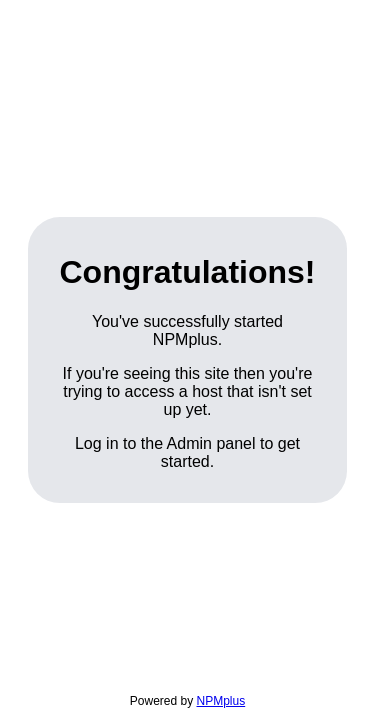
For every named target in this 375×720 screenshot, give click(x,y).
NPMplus (221, 701)
